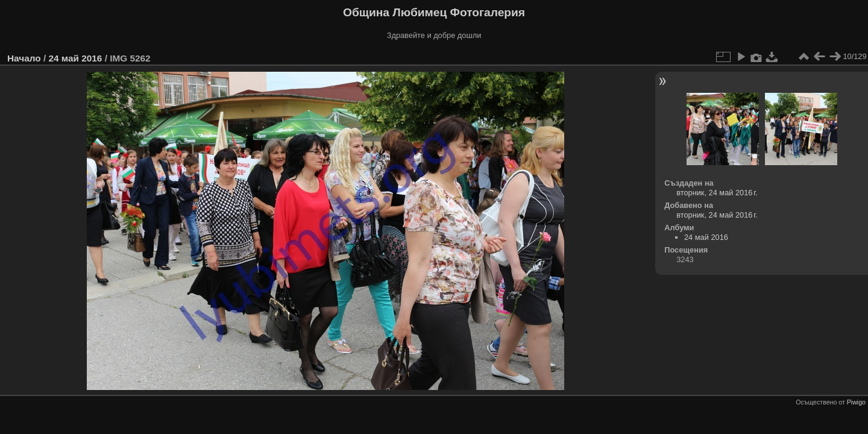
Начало (24, 58)
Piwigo (856, 402)
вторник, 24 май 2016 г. (717, 193)
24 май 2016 (75, 58)
